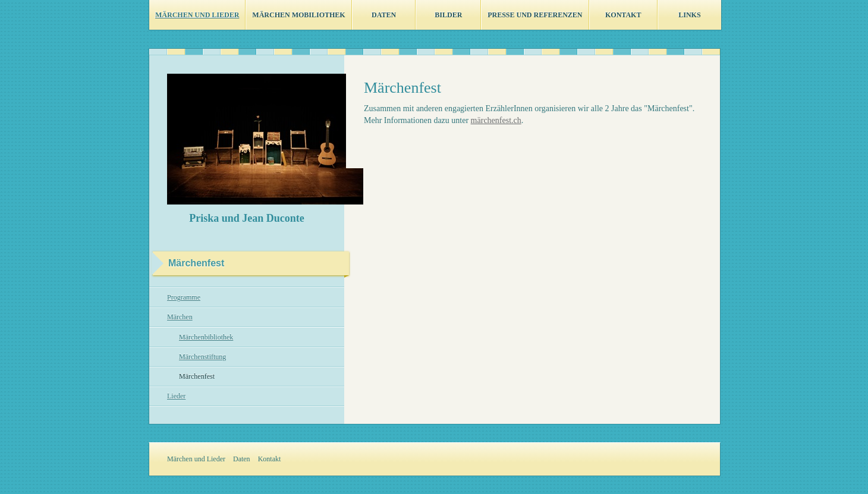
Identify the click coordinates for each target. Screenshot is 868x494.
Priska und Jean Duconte (247, 218)
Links (689, 15)
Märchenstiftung (202, 357)
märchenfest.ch (496, 120)
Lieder (176, 396)
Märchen (180, 317)
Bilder (448, 15)
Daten (384, 15)
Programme (184, 297)
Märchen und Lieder (197, 15)
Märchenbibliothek (206, 337)
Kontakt (623, 15)
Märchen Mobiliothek (298, 15)
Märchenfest (197, 376)
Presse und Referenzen (535, 15)
